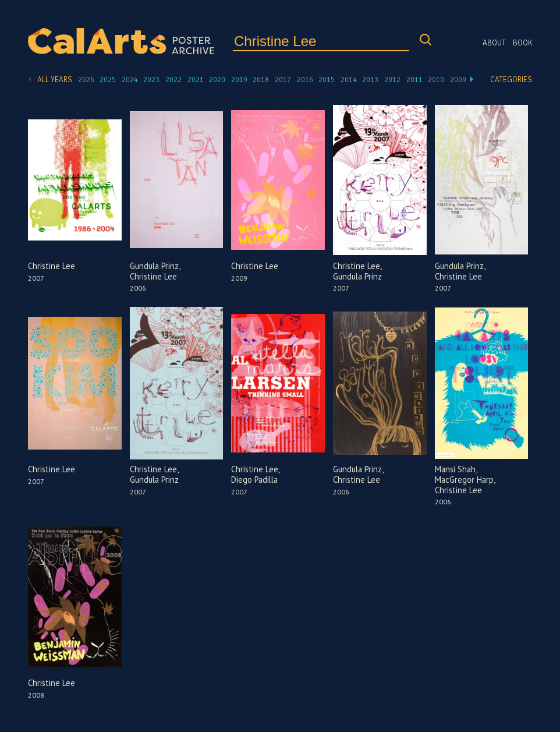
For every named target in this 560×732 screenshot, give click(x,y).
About (494, 43)
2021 (196, 80)
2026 (86, 80)
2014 (349, 80)
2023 (151, 80)
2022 (173, 80)
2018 (261, 80)
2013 (370, 80)
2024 (130, 80)
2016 (305, 80)
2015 (327, 80)
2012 (392, 80)
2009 (458, 80)
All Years (55, 80)
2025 (108, 80)
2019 (239, 80)
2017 (283, 80)
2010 (436, 80)
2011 (414, 80)
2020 (217, 80)
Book (522, 43)
